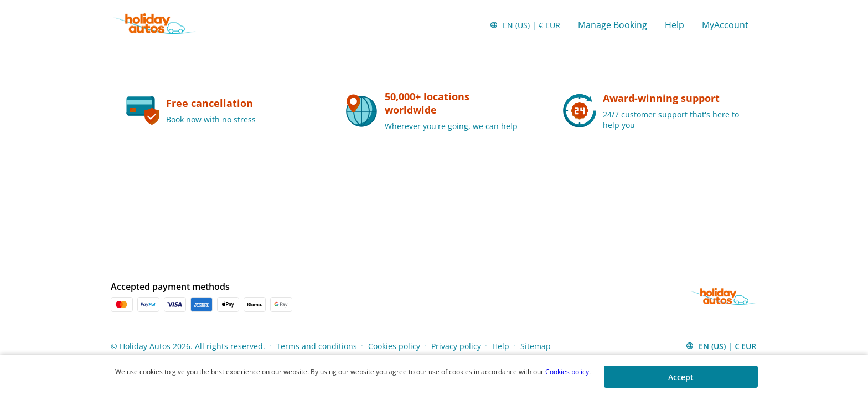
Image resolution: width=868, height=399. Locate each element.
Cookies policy (567, 372)
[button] (525, 25)
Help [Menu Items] (501, 346)
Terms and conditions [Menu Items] (317, 346)
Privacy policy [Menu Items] (456, 346)
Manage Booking (613, 25)
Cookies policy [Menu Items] (394, 346)
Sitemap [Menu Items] (536, 346)
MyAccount (725, 25)
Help (675, 25)
